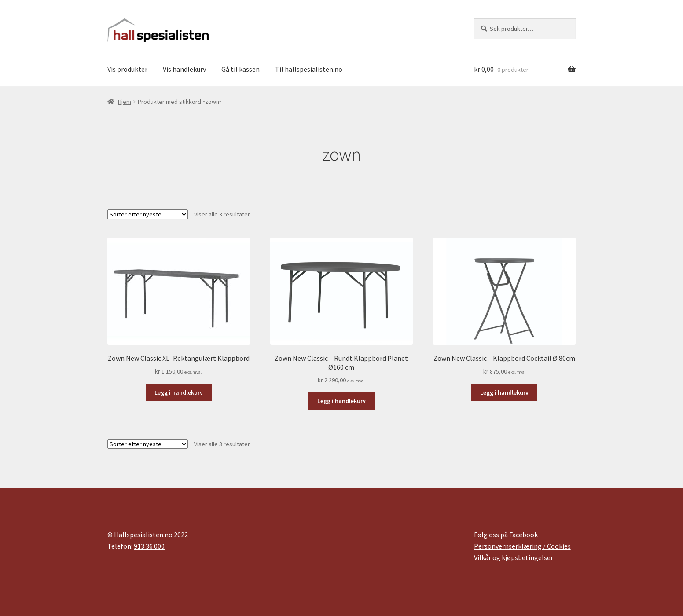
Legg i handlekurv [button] (179, 392)
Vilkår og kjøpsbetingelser (514, 557)
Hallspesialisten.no (143, 535)
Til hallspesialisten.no (309, 69)
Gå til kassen (241, 69)
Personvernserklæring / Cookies (522, 546)
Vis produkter (127, 69)
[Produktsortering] (148, 214)
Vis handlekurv (184, 69)
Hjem (125, 102)
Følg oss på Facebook (506, 535)
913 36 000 (149, 546)
